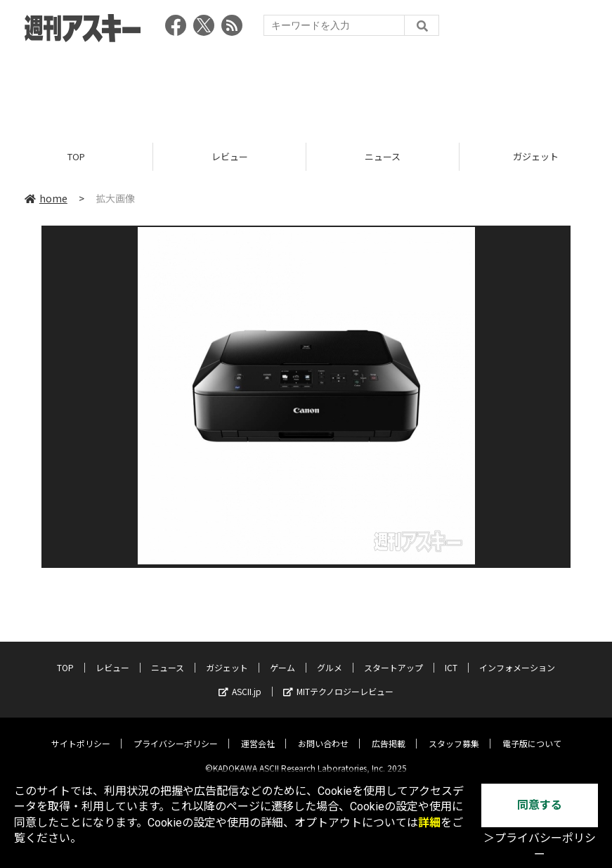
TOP (76, 156)
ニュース (383, 156)
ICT (451, 657)
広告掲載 (389, 733)
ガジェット (227, 657)
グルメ (330, 657)
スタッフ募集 (454, 733)
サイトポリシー (81, 733)
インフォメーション (517, 657)
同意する (540, 805)
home (46, 198)
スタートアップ (393, 657)
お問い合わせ (323, 733)
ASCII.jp (240, 681)
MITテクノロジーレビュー (338, 681)
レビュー (230, 156)
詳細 (429, 823)
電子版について (532, 733)
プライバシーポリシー (176, 733)
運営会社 (258, 733)
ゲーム (282, 657)
